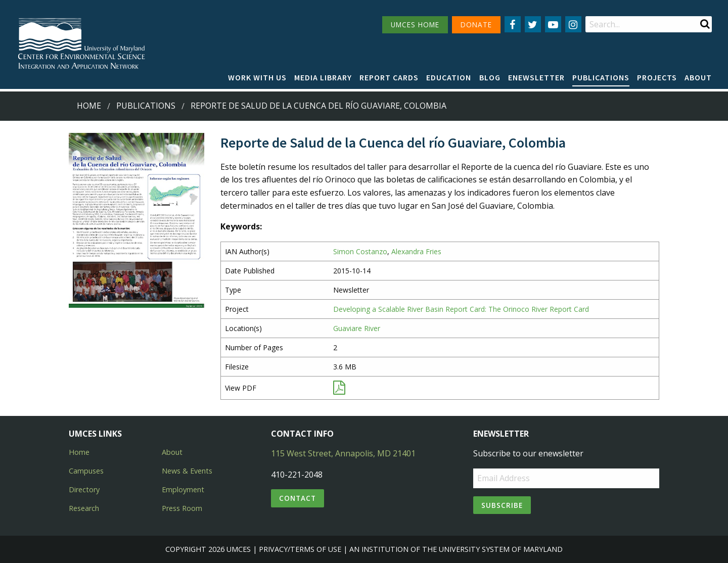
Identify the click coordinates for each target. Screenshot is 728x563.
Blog (490, 77)
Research (84, 508)
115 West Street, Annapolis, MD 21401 (343, 453)
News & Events (187, 471)
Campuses (86, 471)
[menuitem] (257, 78)
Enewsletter (536, 77)
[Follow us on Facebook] (513, 24)
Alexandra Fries (416, 251)
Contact (298, 498)
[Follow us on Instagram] (573, 24)
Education (449, 77)
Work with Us (257, 77)
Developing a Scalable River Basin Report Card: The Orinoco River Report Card (461, 309)
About (698, 77)
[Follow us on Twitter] (533, 24)
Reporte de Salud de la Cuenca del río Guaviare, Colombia (318, 106)
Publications (601, 77)
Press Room (182, 508)
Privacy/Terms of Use (300, 549)
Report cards (389, 77)
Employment (183, 489)
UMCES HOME (415, 25)
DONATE (476, 25)
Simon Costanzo (360, 251)
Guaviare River (357, 328)
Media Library (323, 77)
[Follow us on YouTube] (553, 24)
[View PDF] (339, 390)
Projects (657, 77)
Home (89, 106)
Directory (84, 489)
